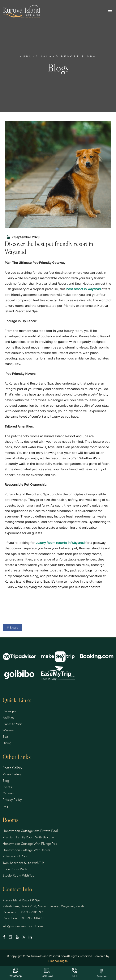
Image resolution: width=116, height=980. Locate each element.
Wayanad (9, 730)
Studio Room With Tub (18, 875)
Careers (8, 793)
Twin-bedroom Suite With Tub (23, 863)
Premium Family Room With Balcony (28, 837)
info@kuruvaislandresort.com (23, 926)
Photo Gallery (12, 768)
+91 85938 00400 (31, 918)
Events (7, 787)
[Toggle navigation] (110, 13)
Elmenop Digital (58, 961)
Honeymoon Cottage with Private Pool (30, 831)
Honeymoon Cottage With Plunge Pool (30, 844)
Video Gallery (12, 774)
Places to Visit (12, 724)
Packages (9, 711)
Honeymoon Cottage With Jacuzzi (27, 850)
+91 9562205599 (32, 912)
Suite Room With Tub (17, 869)
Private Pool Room (16, 856)
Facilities (8, 717)
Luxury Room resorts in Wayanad (60, 543)
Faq (5, 806)
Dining (7, 743)
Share (12, 627)
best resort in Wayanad (83, 289)
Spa (5, 737)
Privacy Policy (12, 800)
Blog (6, 781)
